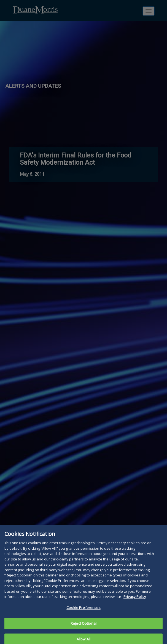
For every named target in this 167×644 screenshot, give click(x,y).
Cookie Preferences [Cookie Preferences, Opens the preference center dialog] (83, 610)
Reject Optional (83, 626)
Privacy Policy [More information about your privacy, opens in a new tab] (135, 599)
